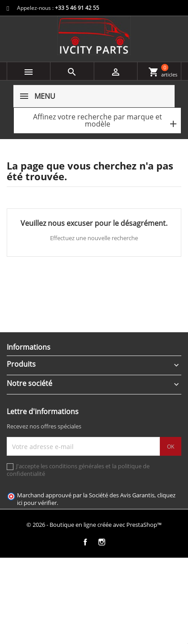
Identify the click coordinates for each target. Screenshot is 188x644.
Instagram (102, 542)
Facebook (86, 542)
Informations (29, 347)
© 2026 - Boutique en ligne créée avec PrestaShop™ (94, 525)
